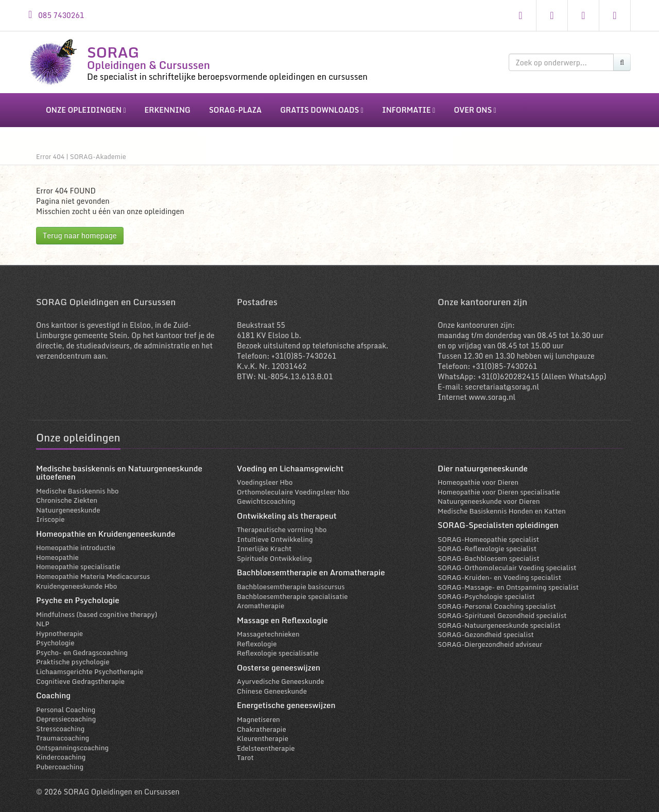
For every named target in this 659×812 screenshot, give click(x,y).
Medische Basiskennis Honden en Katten (502, 505)
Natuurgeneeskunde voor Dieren (489, 496)
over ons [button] (475, 110)
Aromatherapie (261, 601)
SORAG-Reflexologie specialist (487, 543)
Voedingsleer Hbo (265, 477)
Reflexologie (257, 638)
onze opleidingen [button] (86, 110)
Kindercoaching (61, 752)
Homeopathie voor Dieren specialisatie (499, 486)
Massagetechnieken (268, 629)
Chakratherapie (262, 723)
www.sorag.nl (492, 391)
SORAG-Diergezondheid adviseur (490, 639)
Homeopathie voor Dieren (478, 477)
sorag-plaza (235, 110)
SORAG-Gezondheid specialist (486, 629)
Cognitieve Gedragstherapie (80, 676)
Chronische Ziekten (67, 495)
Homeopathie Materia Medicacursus (93, 571)
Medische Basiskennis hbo (77, 485)
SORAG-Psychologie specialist (486, 591)
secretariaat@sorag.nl (502, 381)
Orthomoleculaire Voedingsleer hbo (293, 486)
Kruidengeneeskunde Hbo (76, 580)
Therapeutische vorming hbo (282, 524)
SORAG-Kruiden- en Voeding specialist (499, 572)
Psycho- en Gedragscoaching (82, 647)
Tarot (245, 752)
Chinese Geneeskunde (272, 686)
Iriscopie (50, 514)
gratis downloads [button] (322, 110)
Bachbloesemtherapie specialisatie (292, 591)
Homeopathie (57, 552)
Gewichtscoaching (266, 496)
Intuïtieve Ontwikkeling (275, 534)
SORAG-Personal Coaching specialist (497, 601)
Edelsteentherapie (266, 743)
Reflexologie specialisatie (278, 648)
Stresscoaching (60, 723)
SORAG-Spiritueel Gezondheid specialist (502, 610)
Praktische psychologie (73, 657)
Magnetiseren (258, 714)
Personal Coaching (66, 704)
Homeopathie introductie (76, 542)
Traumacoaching (63, 733)
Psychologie (55, 638)
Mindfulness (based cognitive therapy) (97, 609)
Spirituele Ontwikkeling (274, 553)
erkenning (168, 110)
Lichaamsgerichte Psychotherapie (90, 666)
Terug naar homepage (80, 230)
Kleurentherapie (263, 733)
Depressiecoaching (66, 714)
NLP (43, 619)
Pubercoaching (60, 762)
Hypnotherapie (59, 628)
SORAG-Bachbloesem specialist (489, 553)
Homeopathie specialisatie (78, 561)
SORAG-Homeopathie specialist (488, 534)
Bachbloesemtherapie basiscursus (291, 581)
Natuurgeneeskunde (68, 504)
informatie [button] (409, 110)
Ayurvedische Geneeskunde (280, 676)
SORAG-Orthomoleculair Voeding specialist (507, 562)
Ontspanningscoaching (72, 743)
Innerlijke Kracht (264, 543)
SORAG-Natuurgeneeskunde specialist (499, 620)
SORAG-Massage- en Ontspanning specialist (508, 581)
